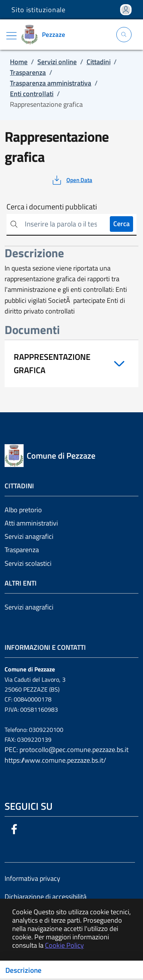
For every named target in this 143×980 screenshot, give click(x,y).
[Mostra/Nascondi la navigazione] (11, 36)
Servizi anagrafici (29, 536)
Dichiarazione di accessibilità (46, 897)
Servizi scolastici (28, 563)
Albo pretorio (23, 510)
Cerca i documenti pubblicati (52, 207)
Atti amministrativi (31, 523)
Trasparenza (22, 550)
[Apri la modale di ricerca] (124, 35)
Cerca (121, 224)
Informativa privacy (32, 878)
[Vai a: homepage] (46, 35)
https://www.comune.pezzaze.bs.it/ (55, 760)
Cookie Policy (64, 945)
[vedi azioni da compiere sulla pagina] (71, 180)
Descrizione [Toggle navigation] (23, 970)
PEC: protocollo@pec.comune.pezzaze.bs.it (67, 750)
